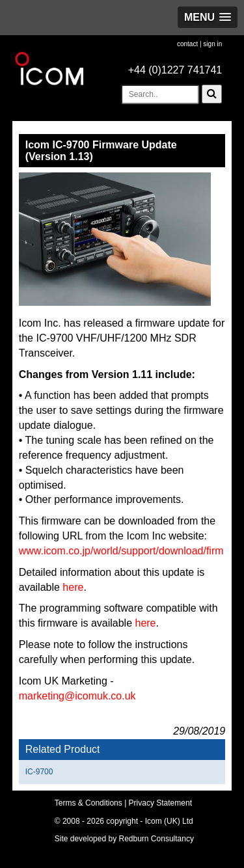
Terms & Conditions (88, 803)
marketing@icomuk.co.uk (77, 696)
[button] (208, 17)
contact (187, 44)
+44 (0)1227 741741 (175, 70)
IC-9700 (39, 772)
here (73, 587)
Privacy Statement (160, 803)
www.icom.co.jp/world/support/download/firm (121, 551)
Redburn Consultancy (156, 839)
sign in (212, 44)
